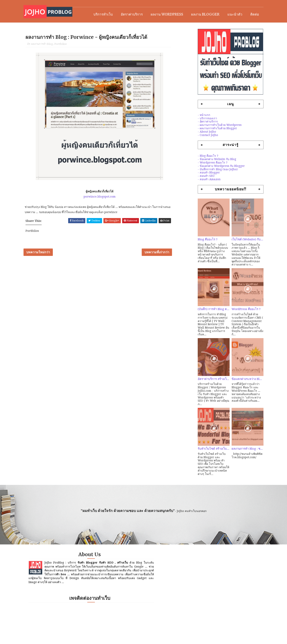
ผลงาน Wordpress (158, 26)
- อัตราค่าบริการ (198, 135)
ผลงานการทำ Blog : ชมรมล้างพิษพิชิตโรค (238, 462)
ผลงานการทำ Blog (51, 60)
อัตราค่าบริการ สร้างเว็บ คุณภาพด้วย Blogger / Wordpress (204, 392)
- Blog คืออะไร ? (199, 169)
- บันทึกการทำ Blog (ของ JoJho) (208, 183)
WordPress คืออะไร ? (237, 323)
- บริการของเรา (198, 132)
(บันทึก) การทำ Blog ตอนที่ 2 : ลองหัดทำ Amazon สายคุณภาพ (204, 323)
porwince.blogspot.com (109, 213)
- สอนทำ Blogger (199, 186)
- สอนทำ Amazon (200, 193)
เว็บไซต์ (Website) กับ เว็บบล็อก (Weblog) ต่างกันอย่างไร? (238, 253)
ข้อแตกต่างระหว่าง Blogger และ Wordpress (238, 392)
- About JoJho (198, 145)
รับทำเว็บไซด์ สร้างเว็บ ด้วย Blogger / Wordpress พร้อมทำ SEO (204, 462)
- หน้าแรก (195, 129)
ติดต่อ (245, 26)
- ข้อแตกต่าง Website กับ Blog (208, 173)
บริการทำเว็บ (94, 26)
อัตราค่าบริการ (122, 26)
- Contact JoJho (199, 149)
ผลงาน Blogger (196, 26)
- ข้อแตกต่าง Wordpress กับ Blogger (212, 180)
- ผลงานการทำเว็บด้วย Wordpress (210, 139)
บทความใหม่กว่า (48, 271)
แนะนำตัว (226, 26)
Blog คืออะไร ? (198, 253)
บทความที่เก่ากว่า (165, 271)
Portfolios (70, 60)
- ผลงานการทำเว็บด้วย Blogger (208, 142)
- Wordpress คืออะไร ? (203, 176)
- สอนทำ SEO (197, 190)
